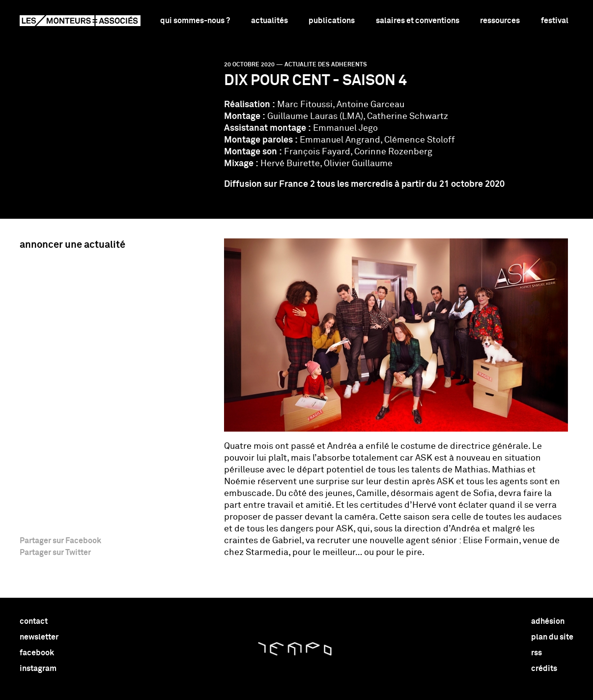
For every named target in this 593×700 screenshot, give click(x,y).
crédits (544, 669)
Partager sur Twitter (55, 553)
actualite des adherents (326, 65)
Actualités (269, 21)
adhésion (548, 621)
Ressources (500, 21)
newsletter (39, 637)
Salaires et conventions (418, 21)
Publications (332, 21)
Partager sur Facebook (60, 541)
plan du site (552, 637)
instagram (38, 669)
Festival (555, 21)
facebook (37, 653)
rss (537, 653)
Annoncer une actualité (72, 245)
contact (34, 621)
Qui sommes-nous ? (195, 21)
